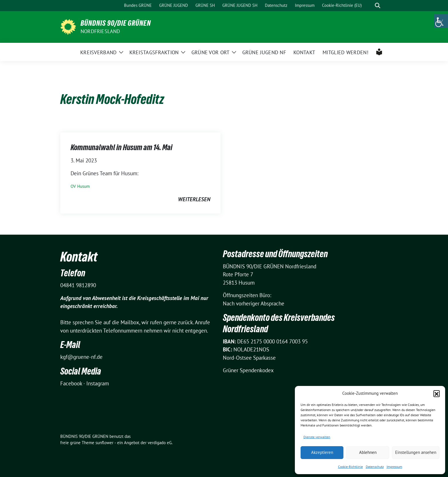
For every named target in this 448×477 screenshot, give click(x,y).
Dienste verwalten (317, 437)
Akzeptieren (322, 452)
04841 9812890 (78, 285)
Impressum (394, 467)
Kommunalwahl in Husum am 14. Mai (121, 147)
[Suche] (369, 6)
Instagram (98, 383)
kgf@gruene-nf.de (81, 357)
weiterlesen (194, 199)
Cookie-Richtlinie (350, 467)
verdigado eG (160, 443)
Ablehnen (368, 452)
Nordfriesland (100, 31)
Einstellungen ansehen (416, 452)
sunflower (104, 443)
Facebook (71, 383)
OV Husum (80, 186)
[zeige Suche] (378, 6)
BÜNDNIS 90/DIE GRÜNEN (116, 23)
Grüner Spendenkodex (248, 370)
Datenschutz (375, 467)
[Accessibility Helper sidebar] (441, 21)
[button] (437, 393)
